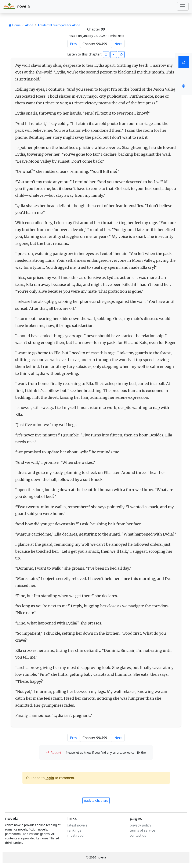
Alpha (29, 25)
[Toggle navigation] (183, 6)
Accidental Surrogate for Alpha (59, 25)
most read (75, 835)
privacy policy (140, 825)
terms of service (142, 830)
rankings (74, 830)
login (50, 778)
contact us (138, 835)
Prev (74, 44)
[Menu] (184, 74)
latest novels (77, 825)
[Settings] (184, 86)
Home (15, 25)
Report (53, 753)
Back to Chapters (96, 801)
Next (118, 44)
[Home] (184, 62)
